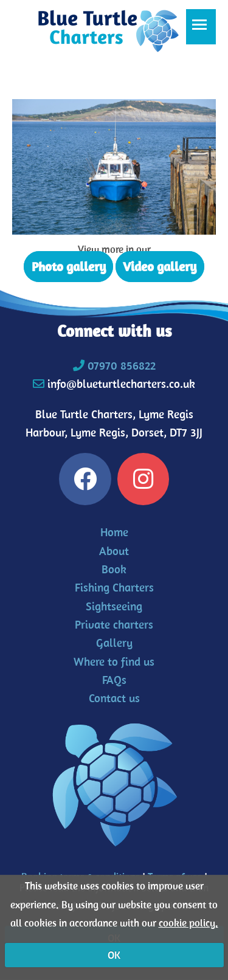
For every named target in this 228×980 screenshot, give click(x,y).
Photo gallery (69, 266)
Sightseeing (114, 606)
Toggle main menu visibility (204, 31)
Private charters (114, 624)
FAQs (114, 680)
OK (114, 955)
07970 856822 (122, 365)
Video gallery (160, 266)
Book (114, 569)
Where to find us (114, 661)
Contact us (114, 698)
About (114, 551)
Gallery (114, 643)
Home (114, 532)
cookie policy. (188, 923)
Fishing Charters (114, 587)
